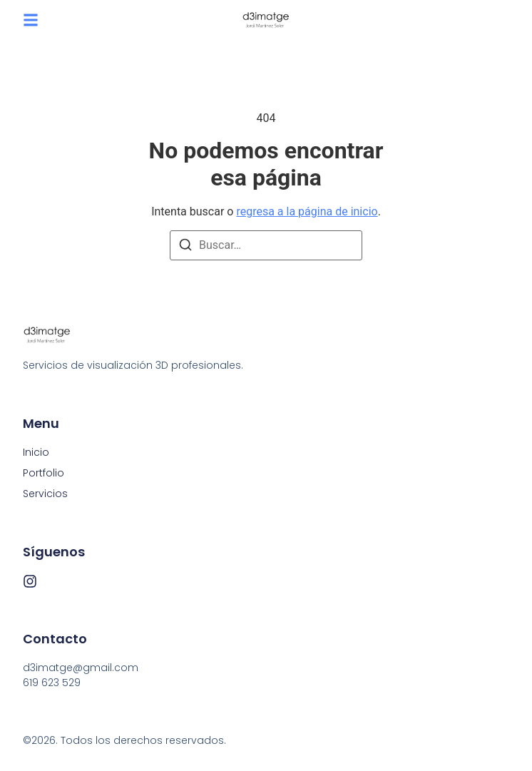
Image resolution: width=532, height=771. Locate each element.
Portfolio (44, 473)
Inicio (36, 452)
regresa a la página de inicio (307, 211)
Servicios (45, 494)
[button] (31, 20)
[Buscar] (185, 247)
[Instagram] (30, 581)
